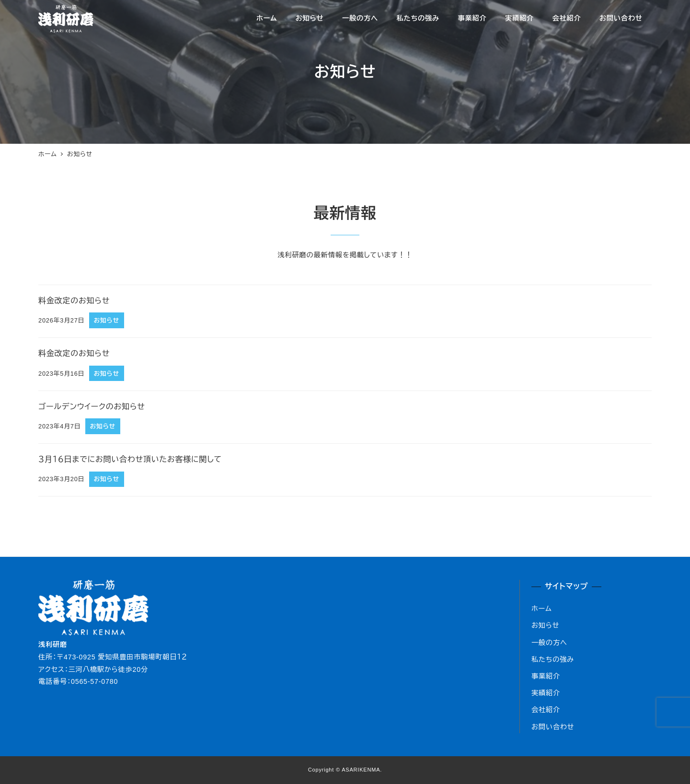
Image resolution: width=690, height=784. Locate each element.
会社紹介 (546, 710)
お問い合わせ (553, 727)
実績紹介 (546, 693)
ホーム (542, 609)
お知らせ (545, 625)
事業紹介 (546, 676)
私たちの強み (553, 659)
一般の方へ (549, 643)
